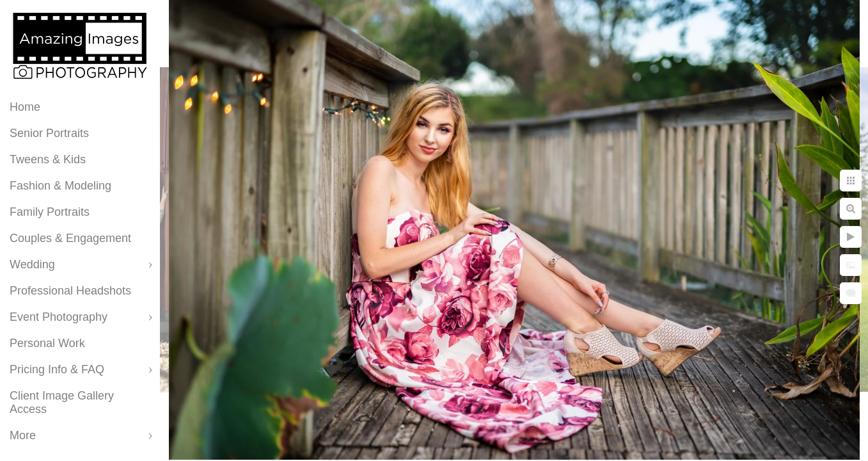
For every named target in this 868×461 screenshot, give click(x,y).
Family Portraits (50, 212)
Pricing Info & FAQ (57, 369)
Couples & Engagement (70, 238)
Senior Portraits (49, 133)
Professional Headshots (70, 291)
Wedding (32, 264)
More (23, 435)
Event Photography (59, 317)
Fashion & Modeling (60, 186)
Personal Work (47, 343)
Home (25, 107)
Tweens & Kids (48, 159)
